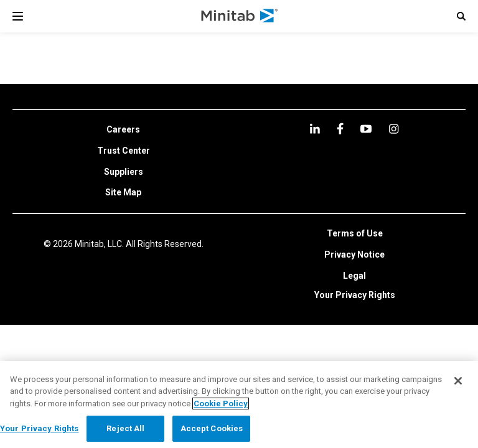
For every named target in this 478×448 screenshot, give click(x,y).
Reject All (125, 428)
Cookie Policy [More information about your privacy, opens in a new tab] (221, 404)
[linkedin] (315, 128)
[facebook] (340, 128)
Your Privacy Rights (355, 295)
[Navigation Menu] (18, 16)
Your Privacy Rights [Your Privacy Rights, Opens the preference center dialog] (39, 428)
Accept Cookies (212, 428)
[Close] (458, 381)
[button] (461, 16)
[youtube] (366, 129)
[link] (123, 130)
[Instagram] (394, 129)
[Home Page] (240, 16)
